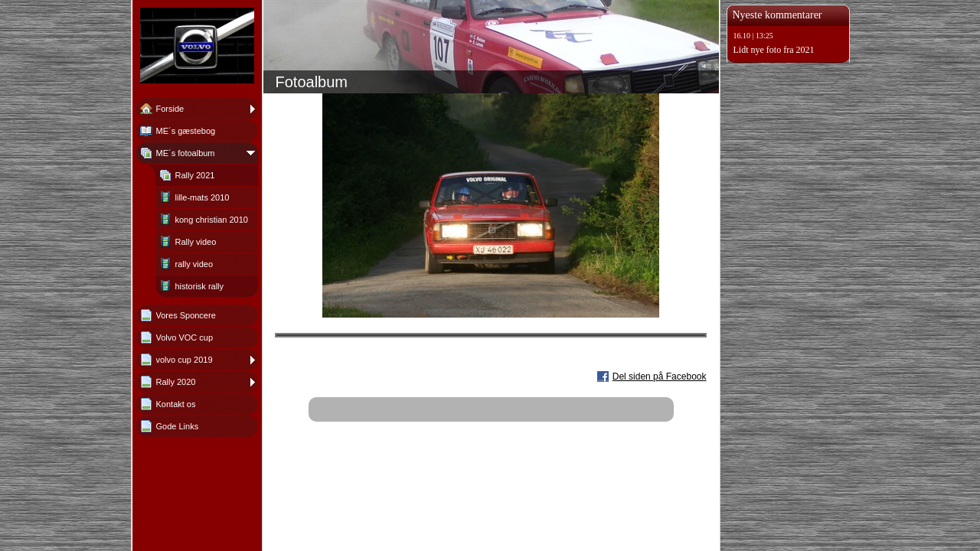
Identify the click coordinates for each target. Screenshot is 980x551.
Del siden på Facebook (660, 377)
